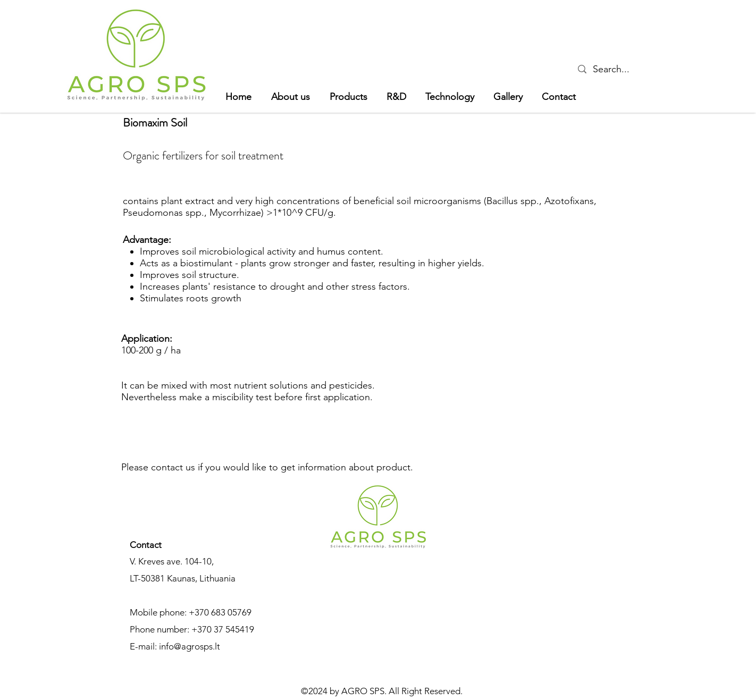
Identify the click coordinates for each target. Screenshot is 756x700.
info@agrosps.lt (190, 646)
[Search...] (613, 69)
